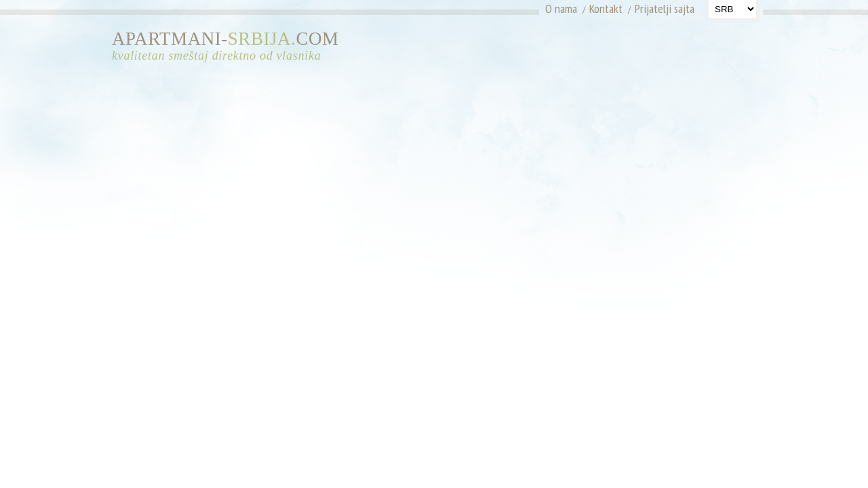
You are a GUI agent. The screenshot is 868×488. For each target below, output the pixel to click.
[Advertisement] (636, 51)
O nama (561, 8)
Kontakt (606, 8)
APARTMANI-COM (231, 46)
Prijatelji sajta (665, 8)
